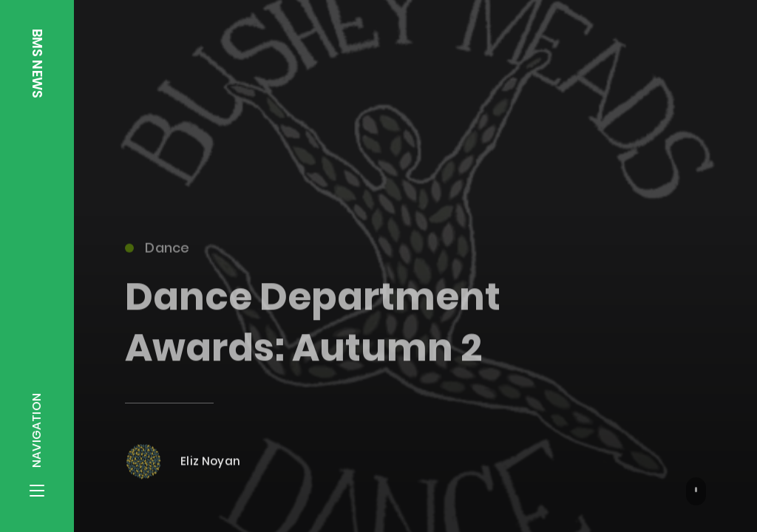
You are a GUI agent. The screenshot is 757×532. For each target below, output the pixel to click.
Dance (157, 251)
